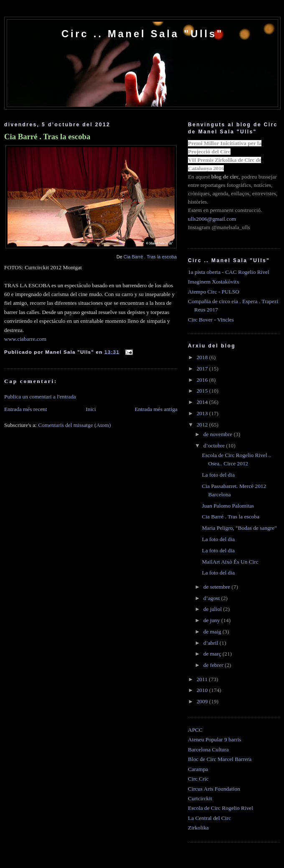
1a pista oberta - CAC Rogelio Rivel (229, 272)
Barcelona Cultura (208, 749)
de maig (213, 632)
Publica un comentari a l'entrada (40, 397)
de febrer (214, 665)
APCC (195, 730)
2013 (203, 413)
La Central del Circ (209, 818)
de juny (212, 620)
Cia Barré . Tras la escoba (47, 137)
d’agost (212, 598)
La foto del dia (218, 475)
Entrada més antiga (156, 409)
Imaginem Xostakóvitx (214, 282)
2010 (203, 690)
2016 (203, 380)
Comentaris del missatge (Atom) (74, 425)
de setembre (218, 587)
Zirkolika (198, 828)
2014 (203, 402)
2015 (203, 391)
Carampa (198, 769)
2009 (203, 701)
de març (213, 654)
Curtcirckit (200, 798)
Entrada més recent (26, 409)
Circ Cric (198, 779)
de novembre (219, 434)
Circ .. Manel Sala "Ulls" (142, 34)
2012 (203, 425)
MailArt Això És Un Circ (230, 562)
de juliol (213, 609)
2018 (203, 357)
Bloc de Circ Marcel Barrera (220, 759)
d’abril (212, 643)
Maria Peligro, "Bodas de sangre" (239, 528)
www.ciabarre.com (25, 339)
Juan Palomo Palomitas (228, 506)
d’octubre (215, 445)
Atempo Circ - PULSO (214, 292)
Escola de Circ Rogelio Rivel (221, 808)
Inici (91, 409)
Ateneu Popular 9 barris (214, 739)
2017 (203, 369)
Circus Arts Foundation (214, 789)
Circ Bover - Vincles (211, 320)
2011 (203, 679)
